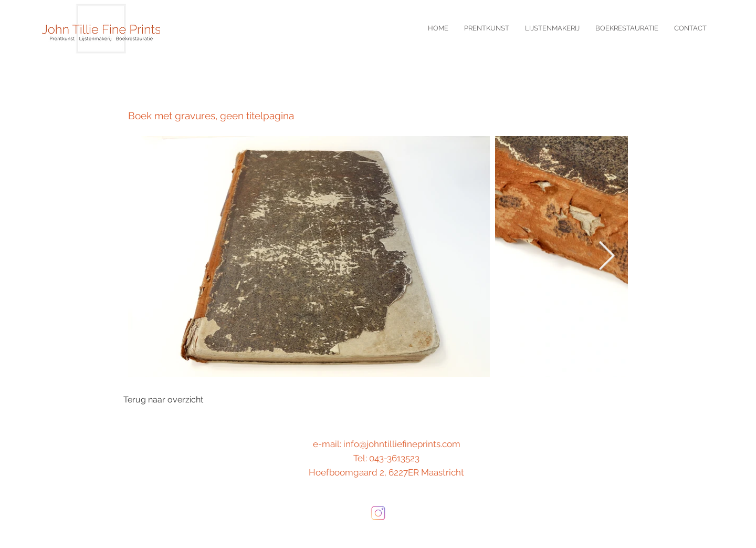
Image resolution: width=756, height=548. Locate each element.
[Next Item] (607, 257)
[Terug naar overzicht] (163, 400)
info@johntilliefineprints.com (402, 444)
